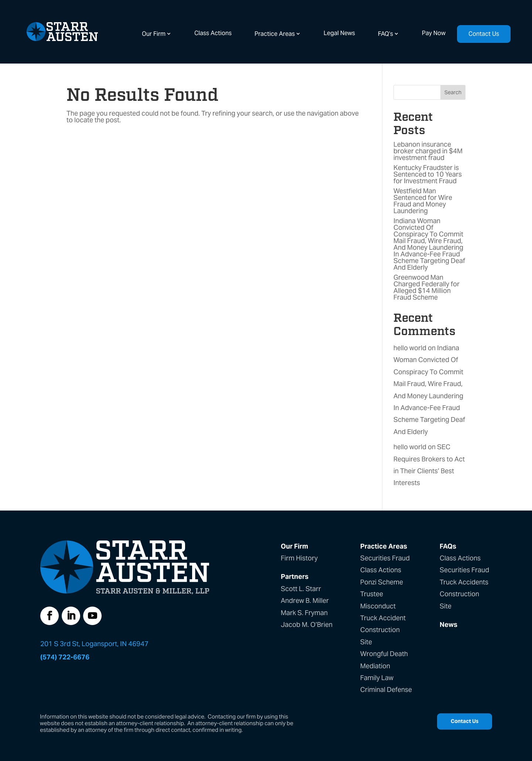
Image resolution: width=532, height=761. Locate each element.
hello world (410, 348)
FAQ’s (386, 34)
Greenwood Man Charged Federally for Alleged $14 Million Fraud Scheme (427, 287)
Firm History (299, 558)
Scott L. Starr (301, 589)
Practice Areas (275, 34)
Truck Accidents (464, 582)
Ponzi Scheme (382, 582)
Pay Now (434, 33)
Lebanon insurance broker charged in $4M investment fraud (428, 151)
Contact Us (484, 34)
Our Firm (154, 34)
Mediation (375, 666)
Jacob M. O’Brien (307, 625)
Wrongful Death (384, 654)
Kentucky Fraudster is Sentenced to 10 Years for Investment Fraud (428, 174)
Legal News (339, 33)
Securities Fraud (385, 558)
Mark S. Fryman (304, 613)
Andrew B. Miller (305, 600)
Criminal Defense (386, 690)
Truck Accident (383, 618)
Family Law (377, 678)
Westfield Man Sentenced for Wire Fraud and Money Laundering (423, 201)
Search (453, 92)
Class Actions (213, 33)
